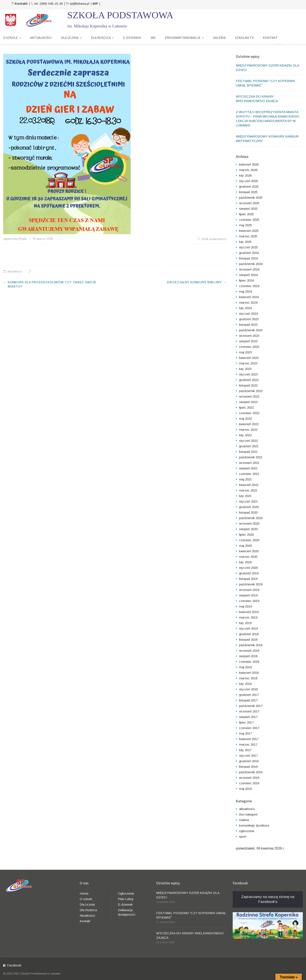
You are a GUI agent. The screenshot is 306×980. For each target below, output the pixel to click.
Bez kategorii (248, 814)
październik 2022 (251, 391)
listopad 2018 (248, 639)
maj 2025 (245, 225)
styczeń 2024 (248, 314)
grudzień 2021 (249, 446)
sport (243, 836)
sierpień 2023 (248, 341)
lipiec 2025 (246, 214)
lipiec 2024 (246, 280)
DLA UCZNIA (70, 38)
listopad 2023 (248, 325)
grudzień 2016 (249, 761)
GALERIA (219, 38)
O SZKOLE (11, 38)
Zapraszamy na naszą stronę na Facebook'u (268, 899)
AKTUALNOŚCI (41, 38)
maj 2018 (245, 667)
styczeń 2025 (248, 247)
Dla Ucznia (87, 904)
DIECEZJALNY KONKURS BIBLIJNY (194, 282)
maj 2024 (245, 291)
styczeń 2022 (248, 441)
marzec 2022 (248, 430)
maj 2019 (245, 606)
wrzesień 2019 (249, 590)
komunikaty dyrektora (254, 825)
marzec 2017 (248, 744)
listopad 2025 (248, 192)
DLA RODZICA (101, 38)
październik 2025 (251, 198)
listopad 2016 (248, 767)
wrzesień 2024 (249, 269)
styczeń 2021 (248, 501)
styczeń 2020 (248, 568)
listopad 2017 (248, 700)
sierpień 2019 (248, 595)
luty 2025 (245, 242)
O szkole (86, 899)
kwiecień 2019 (249, 612)
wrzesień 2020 (249, 523)
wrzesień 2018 (249, 651)
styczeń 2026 (248, 181)
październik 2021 (251, 457)
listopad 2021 (248, 452)
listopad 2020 (248, 512)
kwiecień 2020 (249, 551)
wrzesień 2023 (249, 336)
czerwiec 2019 (249, 601)
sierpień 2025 (248, 209)
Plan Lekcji (126, 899)
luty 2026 (245, 175)
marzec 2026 (248, 170)
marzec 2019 (248, 617)
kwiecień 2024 (249, 297)
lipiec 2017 (246, 722)
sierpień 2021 (248, 468)
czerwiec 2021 (249, 474)
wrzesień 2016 (249, 778)
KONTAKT (270, 38)
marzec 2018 (248, 678)
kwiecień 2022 (249, 424)
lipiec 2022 (246, 407)
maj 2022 (245, 418)
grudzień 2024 (249, 253)
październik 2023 (251, 330)
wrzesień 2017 (249, 711)
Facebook (14, 965)
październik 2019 (251, 584)
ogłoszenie (247, 831)
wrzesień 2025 (249, 203)
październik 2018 (251, 645)
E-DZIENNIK (132, 38)
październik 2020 (251, 518)
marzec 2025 (248, 236)
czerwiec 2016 (249, 783)
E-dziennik (125, 904)
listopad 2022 (248, 385)
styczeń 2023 (248, 374)
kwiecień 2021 (249, 485)
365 (153, 38)
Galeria (244, 820)
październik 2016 (251, 772)
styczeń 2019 (248, 628)
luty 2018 (245, 684)
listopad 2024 (248, 258)
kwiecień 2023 (249, 358)
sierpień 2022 (248, 402)
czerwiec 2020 (249, 540)
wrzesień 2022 (249, 396)
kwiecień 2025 (249, 231)
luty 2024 (245, 308)
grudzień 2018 (249, 634)
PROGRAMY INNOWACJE (183, 38)
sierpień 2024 (248, 275)
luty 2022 (245, 435)
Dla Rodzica (88, 910)
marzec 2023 (248, 363)
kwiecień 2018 (249, 673)
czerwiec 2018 (249, 662)
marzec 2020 (248, 557)
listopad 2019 (248, 579)
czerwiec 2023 (249, 347)
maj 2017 (245, 733)
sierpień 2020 (248, 529)
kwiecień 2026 (249, 164)
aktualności (15, 271)
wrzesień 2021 (249, 463)
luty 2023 (245, 369)
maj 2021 (245, 479)
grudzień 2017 (249, 695)
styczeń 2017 (248, 756)
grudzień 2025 (249, 186)
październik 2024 (251, 264)
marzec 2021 (248, 490)
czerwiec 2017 (249, 728)
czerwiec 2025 (249, 220)
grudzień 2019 (249, 573)
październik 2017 (251, 706)
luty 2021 (245, 496)
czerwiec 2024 (249, 286)
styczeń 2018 (248, 689)
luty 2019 (245, 623)
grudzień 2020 (249, 507)
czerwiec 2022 (249, 413)
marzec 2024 (248, 302)
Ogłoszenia (126, 893)
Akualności (87, 916)
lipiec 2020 (246, 535)
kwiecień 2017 (249, 739)
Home (84, 893)
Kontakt (85, 921)
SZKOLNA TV (244, 38)
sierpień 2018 (248, 656)
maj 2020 (245, 546)
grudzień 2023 (249, 319)
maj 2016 (245, 789)
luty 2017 (245, 750)
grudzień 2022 (249, 380)
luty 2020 (245, 562)
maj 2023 (245, 352)
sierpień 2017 (248, 717)
